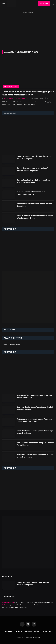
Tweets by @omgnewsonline (12, 344)
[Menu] (4, 4)
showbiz (45, 605)
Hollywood (6, 605)
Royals (19, 631)
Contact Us (46, 631)
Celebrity (10, 631)
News (36, 631)
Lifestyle (28, 631)
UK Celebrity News (11, 87)
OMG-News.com (8, 602)
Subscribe (44, 3)
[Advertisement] (28, 30)
